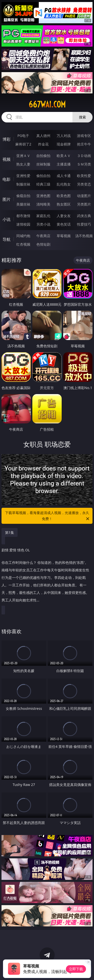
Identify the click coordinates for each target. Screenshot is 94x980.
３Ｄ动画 (84, 156)
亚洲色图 (43, 196)
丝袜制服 (43, 164)
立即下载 (76, 969)
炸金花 (43, 144)
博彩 (7, 139)
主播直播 (64, 164)
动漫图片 (84, 196)
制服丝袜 (23, 184)
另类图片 (84, 204)
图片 (7, 199)
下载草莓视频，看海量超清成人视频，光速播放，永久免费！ (48, 516)
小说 (7, 219)
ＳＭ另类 (84, 164)
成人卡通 (64, 176)
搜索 (82, 117)
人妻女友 (64, 216)
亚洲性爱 (23, 176)
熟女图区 (64, 204)
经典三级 (43, 184)
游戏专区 (84, 136)
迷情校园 (23, 224)
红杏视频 (23, 244)
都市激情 (23, 216)
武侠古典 (84, 216)
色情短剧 (43, 244)
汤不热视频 (84, 236)
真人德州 (43, 136)
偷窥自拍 (23, 196)
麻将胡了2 (23, 144)
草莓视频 (64, 236)
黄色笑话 (64, 224)
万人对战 (64, 136)
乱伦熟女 (64, 184)
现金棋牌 (64, 144)
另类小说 (43, 224)
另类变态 (84, 184)
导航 (7, 239)
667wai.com (47, 104)
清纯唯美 (43, 204)
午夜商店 (43, 236)
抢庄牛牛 (84, 144)
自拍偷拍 (43, 156)
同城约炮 (23, 236)
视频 (7, 159)
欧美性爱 (84, 176)
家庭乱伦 (43, 216)
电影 (7, 179)
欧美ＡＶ (64, 156)
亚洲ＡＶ (23, 156)
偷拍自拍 (43, 176)
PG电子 (23, 136)
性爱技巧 (84, 224)
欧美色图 (64, 196)
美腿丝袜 (23, 204)
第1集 (10, 532)
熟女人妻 (23, 164)
